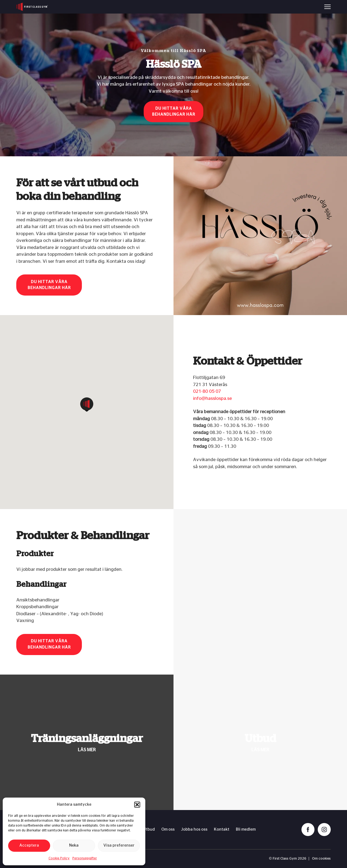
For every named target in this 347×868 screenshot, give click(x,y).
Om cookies (321, 859)
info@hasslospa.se (212, 398)
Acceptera (29, 845)
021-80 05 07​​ (207, 391)
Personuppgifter (85, 858)
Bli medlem (246, 829)
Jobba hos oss (194, 829)
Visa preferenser (119, 845)
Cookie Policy (59, 858)
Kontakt (222, 829)
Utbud (149, 829)
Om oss (168, 829)
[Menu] (327, 7)
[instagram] (324, 830)
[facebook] (308, 830)
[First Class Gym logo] (32, 7)
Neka (74, 845)
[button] (137, 805)
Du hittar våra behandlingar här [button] (174, 112)
